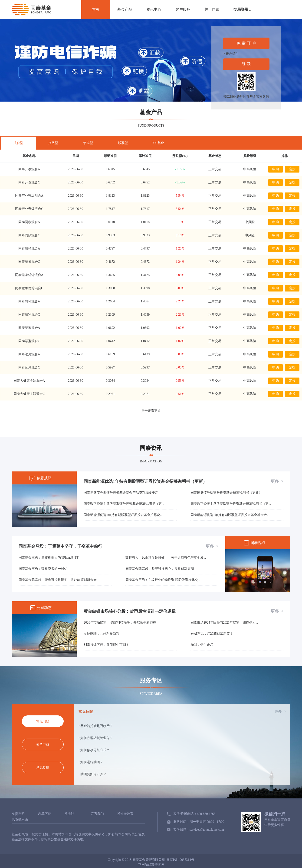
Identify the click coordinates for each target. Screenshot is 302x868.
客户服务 (183, 9)
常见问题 (182, 712)
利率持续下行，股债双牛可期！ (106, 645)
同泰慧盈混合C (29, 341)
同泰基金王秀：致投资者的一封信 (43, 569)
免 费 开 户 (246, 43)
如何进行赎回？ (92, 762)
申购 (276, 169)
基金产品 (125, 9)
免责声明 (18, 814)
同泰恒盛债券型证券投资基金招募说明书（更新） (226, 493)
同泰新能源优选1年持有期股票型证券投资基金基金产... (230, 515)
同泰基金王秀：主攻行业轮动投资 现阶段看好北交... (163, 580)
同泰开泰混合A (29, 169)
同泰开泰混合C (29, 182)
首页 (96, 9)
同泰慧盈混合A (29, 328)
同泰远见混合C (29, 367)
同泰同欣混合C (29, 235)
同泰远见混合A (29, 354)
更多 (277, 481)
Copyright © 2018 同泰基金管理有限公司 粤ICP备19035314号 (151, 860)
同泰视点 (258, 543)
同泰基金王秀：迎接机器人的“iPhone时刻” (49, 558)
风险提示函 (20, 820)
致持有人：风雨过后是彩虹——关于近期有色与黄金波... (166, 558)
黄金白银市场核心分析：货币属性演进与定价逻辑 (130, 611)
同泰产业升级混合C (29, 209)
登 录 (246, 64)
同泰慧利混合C (29, 315)
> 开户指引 (231, 54)
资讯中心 (154, 9)
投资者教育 (125, 814)
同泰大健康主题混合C (29, 394)
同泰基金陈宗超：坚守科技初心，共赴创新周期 (160, 569)
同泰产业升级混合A (29, 196)
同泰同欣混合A (29, 222)
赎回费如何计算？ (93, 774)
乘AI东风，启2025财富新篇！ (212, 634)
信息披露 (44, 478)
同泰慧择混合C (29, 262)
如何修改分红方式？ (95, 750)
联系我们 (97, 814)
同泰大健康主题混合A (29, 381)
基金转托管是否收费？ (97, 726)
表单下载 (45, 814)
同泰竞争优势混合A (29, 275)
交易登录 (243, 12)
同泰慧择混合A (29, 248)
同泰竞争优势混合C (29, 288)
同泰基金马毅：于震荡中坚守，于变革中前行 (60, 546)
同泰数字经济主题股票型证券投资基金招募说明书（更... (124, 504)
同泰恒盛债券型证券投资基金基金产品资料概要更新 (121, 493)
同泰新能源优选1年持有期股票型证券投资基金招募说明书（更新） (145, 481)
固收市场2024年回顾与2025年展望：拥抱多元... (224, 623)
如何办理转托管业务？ (97, 738)
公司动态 (44, 608)
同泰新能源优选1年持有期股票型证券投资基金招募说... (123, 515)
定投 (292, 169)
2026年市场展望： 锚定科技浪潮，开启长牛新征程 (120, 623)
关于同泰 (212, 9)
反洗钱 (69, 814)
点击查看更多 (151, 411)
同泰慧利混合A (29, 301)
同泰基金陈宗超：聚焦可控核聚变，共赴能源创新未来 (58, 580)
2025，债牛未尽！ (204, 645)
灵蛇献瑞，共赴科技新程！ (103, 634)
